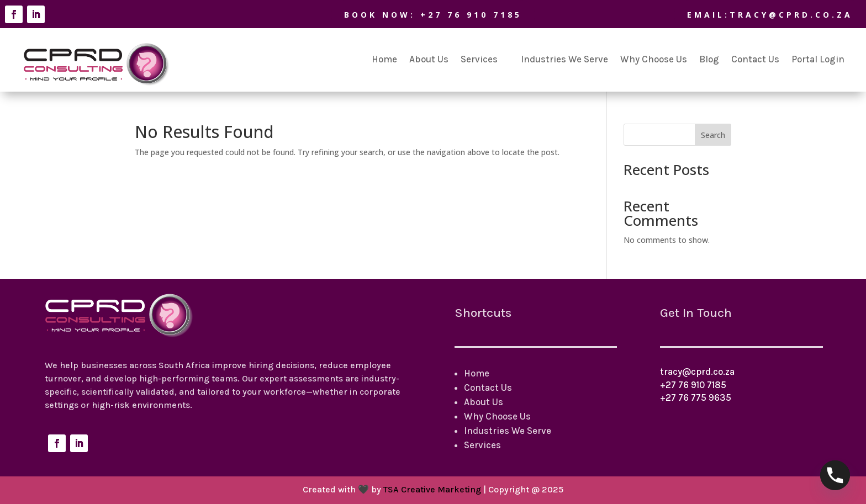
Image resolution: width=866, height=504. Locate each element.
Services (479, 59)
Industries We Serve (564, 59)
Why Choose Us (654, 59)
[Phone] (835, 475)
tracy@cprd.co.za (697, 372)
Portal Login (818, 59)
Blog (709, 59)
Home (384, 59)
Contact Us (755, 59)
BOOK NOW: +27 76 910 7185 (415, 15)
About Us (429, 59)
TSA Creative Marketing (432, 489)
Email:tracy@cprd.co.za (752, 15)
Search (713, 135)
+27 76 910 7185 (693, 385)
